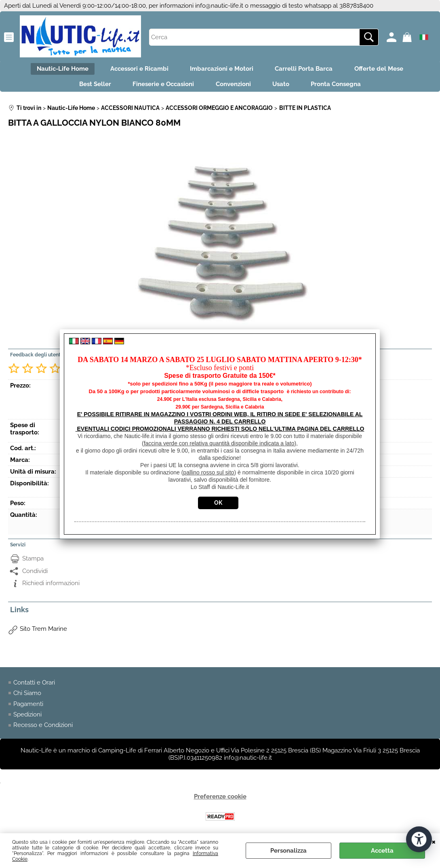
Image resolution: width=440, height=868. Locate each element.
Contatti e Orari (34, 686)
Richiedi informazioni (51, 586)
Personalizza (288, 851)
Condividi (35, 574)
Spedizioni (27, 718)
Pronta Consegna (341, 86)
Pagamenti (28, 707)
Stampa (33, 562)
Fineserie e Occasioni (161, 86)
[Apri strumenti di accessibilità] (419, 839)
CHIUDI (434, 841)
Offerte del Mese (384, 70)
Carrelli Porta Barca (306, 70)
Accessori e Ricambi (137, 70)
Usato (284, 86)
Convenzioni (233, 86)
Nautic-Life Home (57, 70)
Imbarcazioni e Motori (222, 70)
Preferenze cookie (220, 800)
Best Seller (90, 86)
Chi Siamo (27, 696)
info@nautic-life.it (219, 6)
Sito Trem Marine (43, 632)
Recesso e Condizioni (43, 729)
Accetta (382, 851)
